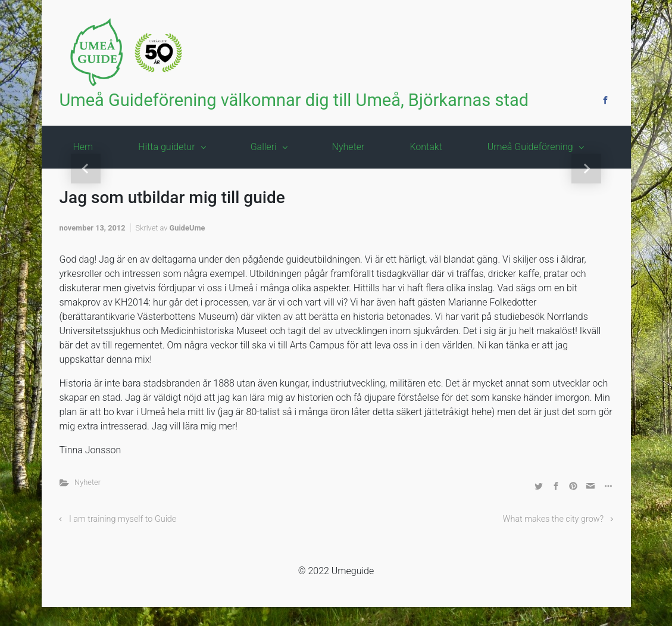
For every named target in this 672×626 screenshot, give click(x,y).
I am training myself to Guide (123, 519)
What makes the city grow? (554, 519)
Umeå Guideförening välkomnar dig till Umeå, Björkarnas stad (294, 100)
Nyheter (87, 482)
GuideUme (187, 228)
